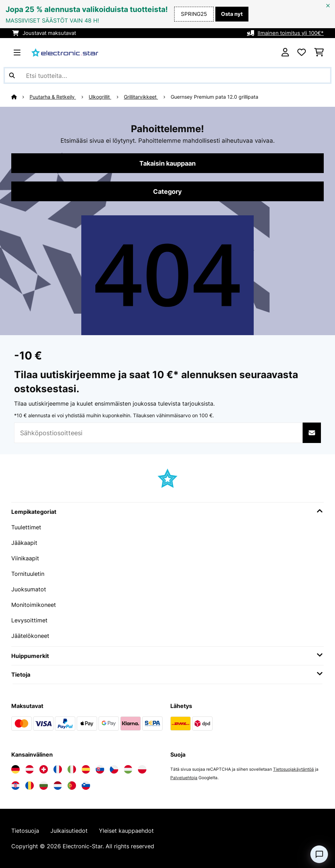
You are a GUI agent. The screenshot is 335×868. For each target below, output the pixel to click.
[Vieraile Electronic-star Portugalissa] (72, 786)
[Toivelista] (302, 53)
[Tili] (285, 53)
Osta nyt (232, 14)
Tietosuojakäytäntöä (293, 769)
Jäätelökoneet (30, 636)
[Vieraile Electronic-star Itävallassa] (30, 769)
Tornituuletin (28, 574)
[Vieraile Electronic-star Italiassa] (72, 769)
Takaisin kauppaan (167, 163)
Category (167, 191)
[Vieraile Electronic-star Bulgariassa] (44, 786)
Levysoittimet (29, 620)
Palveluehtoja (184, 778)
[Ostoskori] (319, 53)
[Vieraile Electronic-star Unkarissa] (128, 769)
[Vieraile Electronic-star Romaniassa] (30, 786)
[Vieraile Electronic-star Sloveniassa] (86, 786)
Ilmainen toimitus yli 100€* (291, 33)
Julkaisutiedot (69, 831)
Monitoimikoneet (34, 605)
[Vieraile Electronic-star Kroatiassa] (15, 786)
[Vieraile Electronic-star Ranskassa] (58, 769)
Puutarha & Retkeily (53, 97)
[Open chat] (319, 854)
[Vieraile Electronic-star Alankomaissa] (58, 786)
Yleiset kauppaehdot (126, 831)
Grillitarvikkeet (141, 97)
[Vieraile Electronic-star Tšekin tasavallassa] (114, 769)
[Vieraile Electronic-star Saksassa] (15, 769)
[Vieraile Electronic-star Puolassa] (142, 769)
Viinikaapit (25, 558)
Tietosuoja (25, 831)
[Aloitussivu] (20, 97)
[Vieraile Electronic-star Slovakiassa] (100, 769)
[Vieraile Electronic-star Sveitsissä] (44, 769)
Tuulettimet (26, 527)
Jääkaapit (24, 543)
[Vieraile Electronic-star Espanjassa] (86, 769)
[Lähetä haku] (12, 75)
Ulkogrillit (100, 97)
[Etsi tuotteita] (167, 75)
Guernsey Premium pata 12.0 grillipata (214, 97)
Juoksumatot (29, 589)
